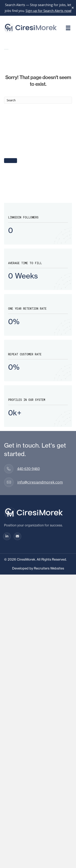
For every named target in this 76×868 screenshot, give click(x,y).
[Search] (38, 100)
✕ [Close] (73, 8)
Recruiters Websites (49, 568)
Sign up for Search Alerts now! (48, 11)
